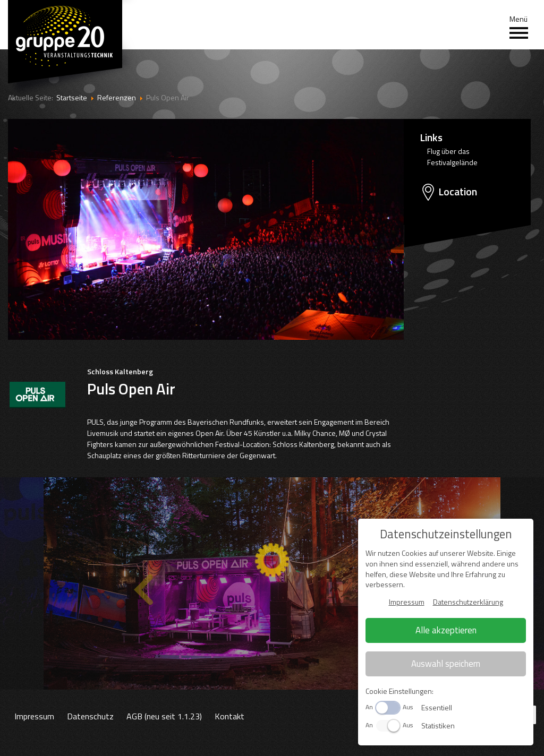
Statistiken (438, 725)
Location (458, 192)
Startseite (72, 97)
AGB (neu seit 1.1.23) (164, 716)
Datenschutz (90, 716)
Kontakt (229, 716)
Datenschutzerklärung (468, 602)
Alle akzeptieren (446, 630)
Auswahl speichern (446, 664)
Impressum (34, 716)
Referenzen (117, 97)
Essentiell (437, 707)
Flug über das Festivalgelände (452, 157)
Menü (519, 27)
